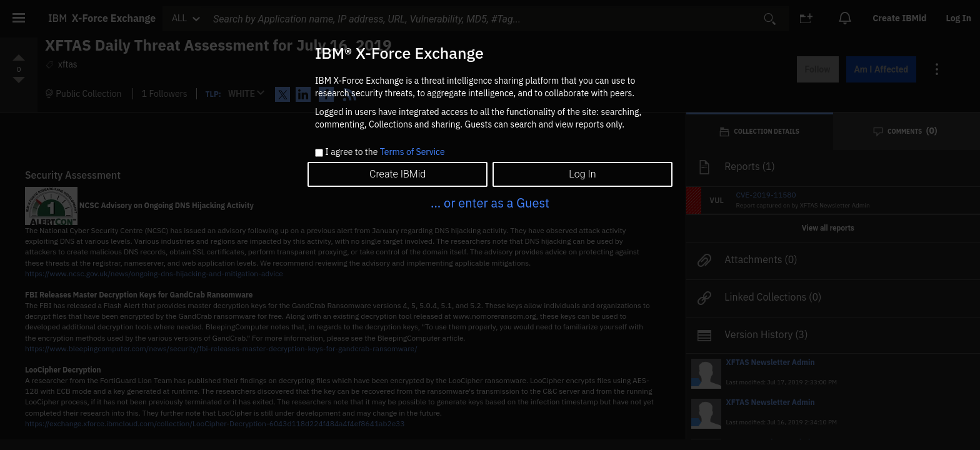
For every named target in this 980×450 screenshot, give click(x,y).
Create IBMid (397, 174)
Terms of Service (412, 152)
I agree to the (385, 152)
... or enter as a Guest (490, 203)
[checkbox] (319, 153)
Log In (582, 174)
